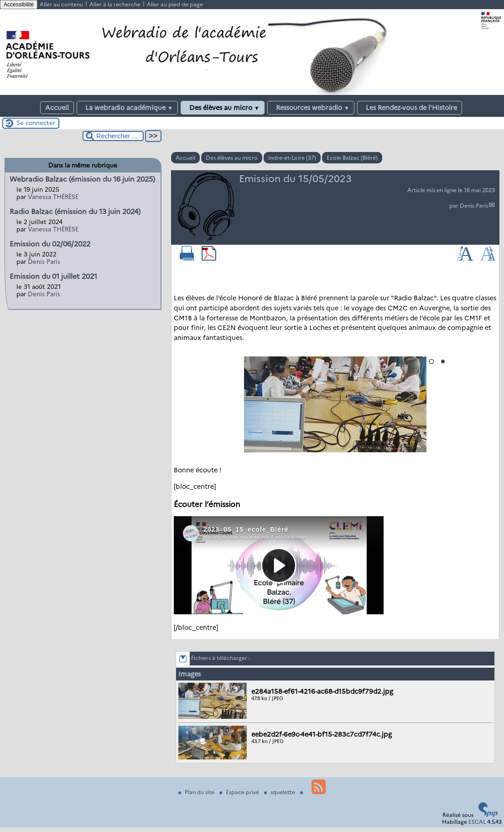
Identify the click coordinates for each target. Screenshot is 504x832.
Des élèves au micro (223, 108)
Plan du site (197, 792)
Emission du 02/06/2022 (50, 244)
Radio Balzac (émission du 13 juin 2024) (75, 212)
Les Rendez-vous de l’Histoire (410, 108)
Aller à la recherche (115, 4)
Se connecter (36, 123)
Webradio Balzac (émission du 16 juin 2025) (82, 179)
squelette (280, 792)
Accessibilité (19, 5)
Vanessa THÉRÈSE (53, 197)
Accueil (57, 108)
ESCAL (477, 822)
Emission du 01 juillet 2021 (53, 276)
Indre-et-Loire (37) (292, 158)
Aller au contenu (61, 4)
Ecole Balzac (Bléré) (352, 158)
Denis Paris (474, 206)
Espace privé (240, 792)
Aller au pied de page (175, 4)
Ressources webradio (311, 108)
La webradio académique (127, 108)
